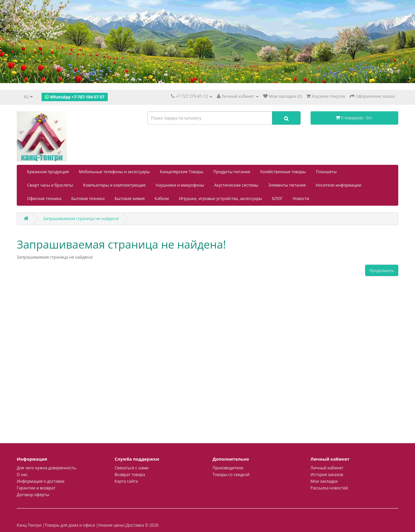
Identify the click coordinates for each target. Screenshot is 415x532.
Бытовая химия (130, 198)
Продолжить (382, 271)
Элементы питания (287, 185)
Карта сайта (126, 481)
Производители (228, 468)
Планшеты (326, 172)
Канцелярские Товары (182, 172)
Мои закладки (324, 481)
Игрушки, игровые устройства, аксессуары (221, 198)
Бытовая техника (88, 198)
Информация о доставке (41, 481)
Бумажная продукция (48, 172)
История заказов (327, 475)
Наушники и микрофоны (180, 185)
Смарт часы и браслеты (50, 185)
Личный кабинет (327, 468)
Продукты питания (232, 172)
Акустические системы (236, 185)
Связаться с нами (132, 468)
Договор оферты (33, 495)
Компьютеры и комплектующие (114, 185)
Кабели (162, 198)
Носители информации (338, 185)
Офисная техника (44, 198)
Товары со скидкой (231, 475)
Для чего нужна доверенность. (47, 468)
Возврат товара (130, 475)
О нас (22, 475)
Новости (301, 198)
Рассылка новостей (329, 488)
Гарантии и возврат (36, 488)
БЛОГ (277, 198)
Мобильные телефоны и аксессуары (114, 172)
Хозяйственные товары (283, 172)
